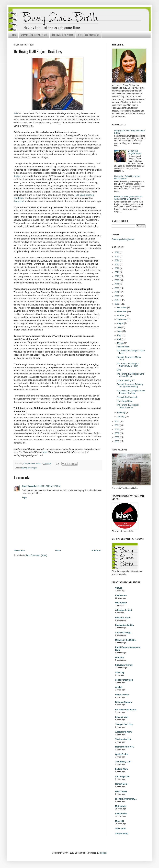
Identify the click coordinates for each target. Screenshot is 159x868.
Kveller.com (121, 595)
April (120, 339)
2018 (117, 284)
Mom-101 (120, 821)
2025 (117, 256)
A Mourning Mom (123, 732)
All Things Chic (123, 777)
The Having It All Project (63, 35)
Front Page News (125, 401)
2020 (117, 276)
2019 (117, 280)
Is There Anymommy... (126, 799)
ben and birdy (122, 717)
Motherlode (121, 806)
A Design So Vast (123, 610)
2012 (117, 421)
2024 (117, 260)
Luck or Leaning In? (126, 380)
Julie (16, 113)
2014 (117, 300)
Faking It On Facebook (127, 397)
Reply (24, 497)
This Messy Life (123, 762)
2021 (117, 272)
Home (13, 35)
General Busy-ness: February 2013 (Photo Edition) (130, 385)
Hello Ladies (121, 791)
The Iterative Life (123, 739)
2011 (117, 425)
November (122, 311)
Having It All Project (29, 468)
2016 (117, 292)
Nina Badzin (121, 603)
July (119, 327)
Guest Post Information (89, 35)
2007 (117, 441)
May (119, 335)
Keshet (17, 176)
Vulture (119, 588)
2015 (117, 296)
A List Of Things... (124, 633)
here (45, 452)
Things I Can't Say (124, 724)
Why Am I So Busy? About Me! (34, 35)
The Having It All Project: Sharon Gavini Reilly (128, 365)
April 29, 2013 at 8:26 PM (49, 486)
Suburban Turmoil (124, 665)
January (121, 417)
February (122, 412)
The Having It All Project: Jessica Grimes (128, 406)
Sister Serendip (29, 486)
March (120, 343)
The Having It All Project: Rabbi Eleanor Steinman (131, 392)
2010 (117, 429)
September (122, 319)
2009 (117, 433)
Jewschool (19, 201)
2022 (117, 268)
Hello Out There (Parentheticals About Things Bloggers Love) (128, 198)
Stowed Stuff (121, 834)
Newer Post (20, 550)
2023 (117, 264)
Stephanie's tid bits (124, 625)
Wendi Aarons (122, 695)
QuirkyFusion (122, 754)
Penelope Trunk (123, 618)
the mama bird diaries (126, 710)
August (121, 323)
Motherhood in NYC (125, 747)
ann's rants (121, 829)
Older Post (96, 550)
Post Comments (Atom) (36, 555)
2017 (117, 288)
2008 (117, 437)
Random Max (123, 347)
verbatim (119, 658)
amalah (119, 687)
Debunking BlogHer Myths (135, 152)
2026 (117, 252)
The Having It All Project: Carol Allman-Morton (130, 375)
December (122, 308)
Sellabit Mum (121, 769)
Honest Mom (121, 784)
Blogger (103, 853)
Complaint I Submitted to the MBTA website (127, 177)
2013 (117, 304)
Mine (119, 370)
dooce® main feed (124, 680)
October (121, 316)
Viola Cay (120, 672)
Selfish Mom (121, 814)
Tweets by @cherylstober (123, 239)
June (120, 331)
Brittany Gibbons (123, 702)
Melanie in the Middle (125, 640)
